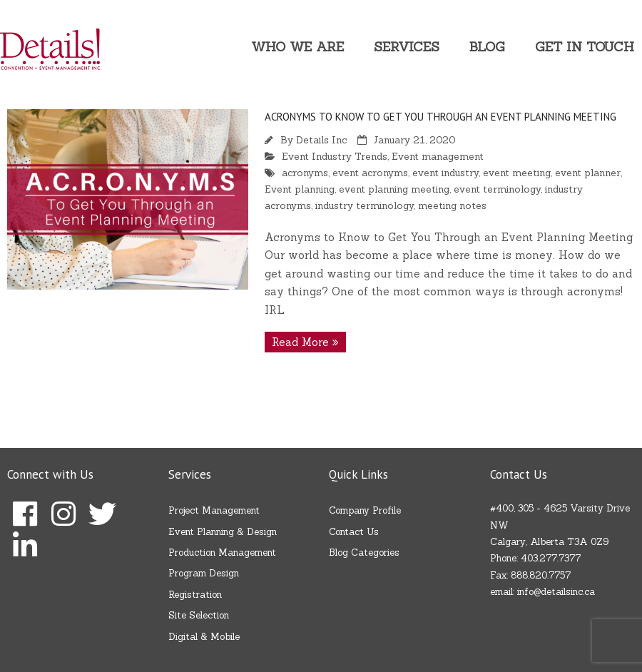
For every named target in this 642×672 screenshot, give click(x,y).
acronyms (305, 173)
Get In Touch (585, 47)
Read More (300, 342)
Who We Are (297, 47)
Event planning (300, 189)
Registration (195, 595)
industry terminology (365, 205)
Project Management (214, 510)
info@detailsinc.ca (556, 592)
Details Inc (321, 140)
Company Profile (365, 510)
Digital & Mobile (204, 637)
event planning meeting (394, 189)
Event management (438, 156)
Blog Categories (364, 553)
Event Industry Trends (335, 156)
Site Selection (199, 615)
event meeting (517, 173)
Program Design (204, 573)
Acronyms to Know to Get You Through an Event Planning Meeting (440, 117)
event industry (445, 173)
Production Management (222, 553)
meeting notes (452, 205)
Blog (487, 47)
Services (407, 47)
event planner (588, 173)
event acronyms (370, 173)
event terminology (497, 189)
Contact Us (354, 532)
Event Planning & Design (223, 532)
